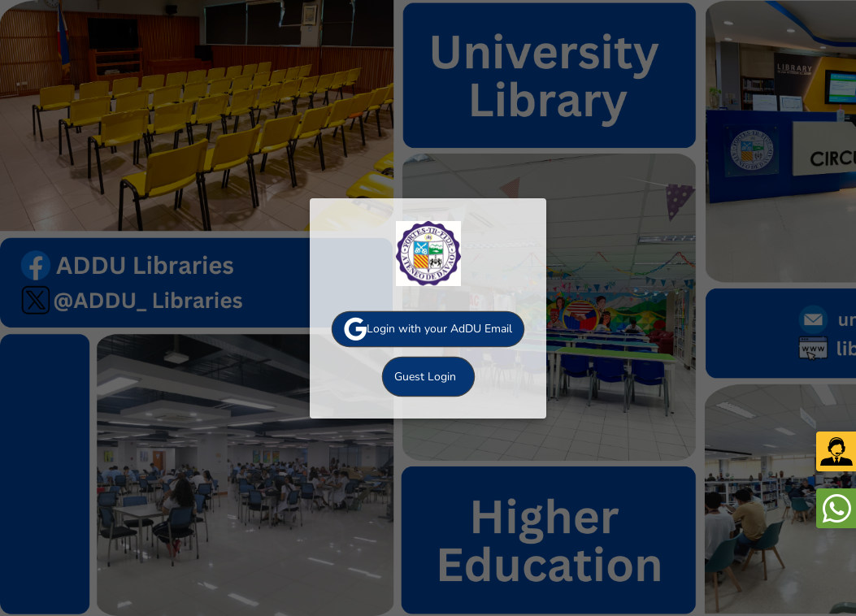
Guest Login (425, 377)
